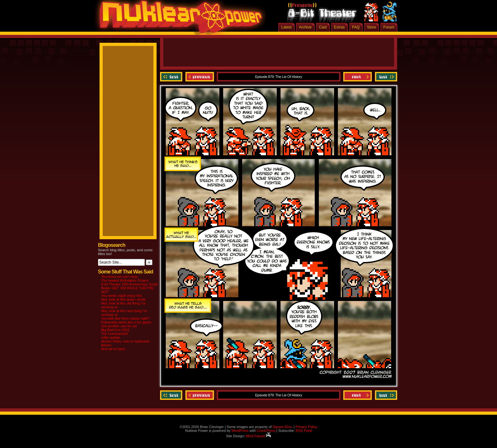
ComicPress (266, 431)
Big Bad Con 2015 (115, 330)
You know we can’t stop (119, 277)
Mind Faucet (258, 436)
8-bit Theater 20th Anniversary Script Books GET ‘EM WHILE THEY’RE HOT (129, 288)
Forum (389, 27)
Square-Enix (282, 427)
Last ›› (385, 77)
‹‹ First (172, 77)
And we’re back (113, 349)
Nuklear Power (179, 19)
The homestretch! (115, 334)
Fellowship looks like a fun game (126, 322)
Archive (305, 27)
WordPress (240, 431)
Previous (200, 77)
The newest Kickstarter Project (125, 280)
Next (358, 77)
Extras (339, 27)
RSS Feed (304, 431)
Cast (323, 27)
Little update (111, 337)
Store (372, 27)
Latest (286, 27)
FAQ (356, 27)
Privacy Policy (306, 427)
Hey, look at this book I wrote (123, 299)
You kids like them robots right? (125, 318)
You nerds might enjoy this (122, 296)
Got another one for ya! (119, 326)
